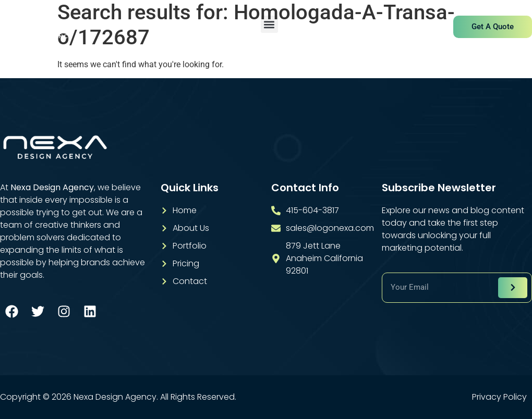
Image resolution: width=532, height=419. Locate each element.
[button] (269, 24)
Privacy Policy (499, 397)
